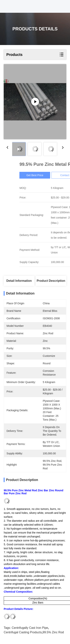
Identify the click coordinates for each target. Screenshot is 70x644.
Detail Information (19, 281)
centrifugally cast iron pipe (30, 628)
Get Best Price (52, 175)
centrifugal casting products (23, 632)
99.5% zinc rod (53, 632)
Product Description (51, 281)
